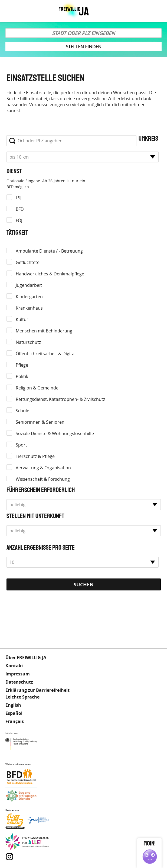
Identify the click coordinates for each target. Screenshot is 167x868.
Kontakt (14, 666)
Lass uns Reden (27, 823)
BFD (20, 209)
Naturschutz (28, 342)
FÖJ (19, 221)
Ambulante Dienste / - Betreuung (49, 251)
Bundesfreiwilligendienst (27, 777)
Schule (22, 411)
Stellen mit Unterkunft (35, 516)
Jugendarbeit (29, 285)
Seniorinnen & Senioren (40, 422)
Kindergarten (29, 297)
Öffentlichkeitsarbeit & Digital (46, 354)
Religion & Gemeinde (37, 388)
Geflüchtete (28, 262)
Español (14, 713)
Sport (21, 445)
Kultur (22, 319)
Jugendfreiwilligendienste (27, 796)
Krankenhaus (29, 308)
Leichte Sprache (143, 11)
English (13, 705)
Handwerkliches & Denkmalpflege (50, 274)
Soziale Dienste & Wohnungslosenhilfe (55, 433)
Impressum (18, 674)
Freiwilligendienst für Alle (27, 842)
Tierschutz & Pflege (35, 456)
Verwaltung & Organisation (43, 468)
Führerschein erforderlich (41, 490)
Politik (22, 376)
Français (15, 721)
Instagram (9, 857)
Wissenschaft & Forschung (43, 479)
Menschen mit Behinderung (44, 331)
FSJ (19, 198)
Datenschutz (19, 682)
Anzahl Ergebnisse (29, 548)
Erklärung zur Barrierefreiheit (37, 690)
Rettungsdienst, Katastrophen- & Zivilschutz (60, 399)
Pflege (22, 365)
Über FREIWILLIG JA (26, 658)
